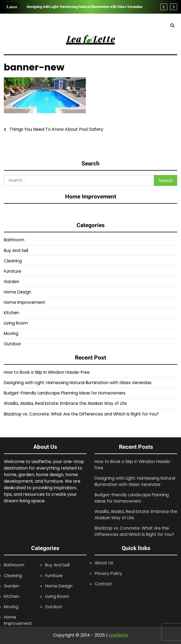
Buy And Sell (16, 250)
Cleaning (13, 261)
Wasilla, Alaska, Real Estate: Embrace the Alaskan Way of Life (65, 403)
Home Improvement (25, 302)
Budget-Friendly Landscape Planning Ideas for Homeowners (65, 393)
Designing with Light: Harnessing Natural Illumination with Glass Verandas (85, 7)
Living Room (16, 323)
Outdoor (12, 344)
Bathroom (14, 240)
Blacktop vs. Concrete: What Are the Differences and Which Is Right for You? (81, 414)
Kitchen (11, 313)
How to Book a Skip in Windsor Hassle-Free (47, 372)
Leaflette (118, 635)
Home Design (17, 292)
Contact (103, 584)
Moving (11, 333)
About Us (104, 563)
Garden (11, 282)
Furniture (13, 271)
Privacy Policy (108, 573)
